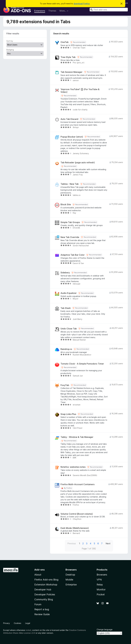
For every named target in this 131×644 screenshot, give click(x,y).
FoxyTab (65, 385)
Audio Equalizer (69, 293)
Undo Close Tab (69, 329)
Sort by (10, 41)
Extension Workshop (46, 585)
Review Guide (42, 614)
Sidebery (65, 273)
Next (108, 543)
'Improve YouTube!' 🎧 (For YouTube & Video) (80, 91)
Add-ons (40, 570)
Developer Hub (43, 590)
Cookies (18, 623)
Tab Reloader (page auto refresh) (78, 163)
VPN (99, 580)
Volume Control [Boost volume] (77, 514)
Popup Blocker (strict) (72, 137)
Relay (100, 585)
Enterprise (71, 585)
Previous (72, 543)
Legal (28, 623)
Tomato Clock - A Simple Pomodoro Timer (82, 364)
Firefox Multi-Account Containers (78, 484)
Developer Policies (45, 594)
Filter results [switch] (13, 34)
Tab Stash (66, 308)
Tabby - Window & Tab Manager (77, 437)
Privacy (7, 623)
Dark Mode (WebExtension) (75, 528)
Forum (38, 604)
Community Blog (44, 599)
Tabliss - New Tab (70, 184)
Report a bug (42, 609)
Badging (10, 50)
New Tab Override (70, 237)
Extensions (40, 11)
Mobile (69, 580)
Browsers (102, 575)
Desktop (70, 575)
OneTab (65, 42)
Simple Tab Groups (70, 222)
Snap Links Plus (68, 414)
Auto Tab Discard (69, 119)
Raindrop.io (66, 349)
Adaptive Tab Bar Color (73, 255)
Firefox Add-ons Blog (46, 580)
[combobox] (109, 10)
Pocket (101, 594)
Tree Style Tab (68, 57)
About (38, 575)
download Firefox (82, 4)
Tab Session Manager (71, 72)
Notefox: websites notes (73, 467)
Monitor (101, 590)
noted (28, 630)
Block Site (66, 205)
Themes (52, 11)
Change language (105, 629)
